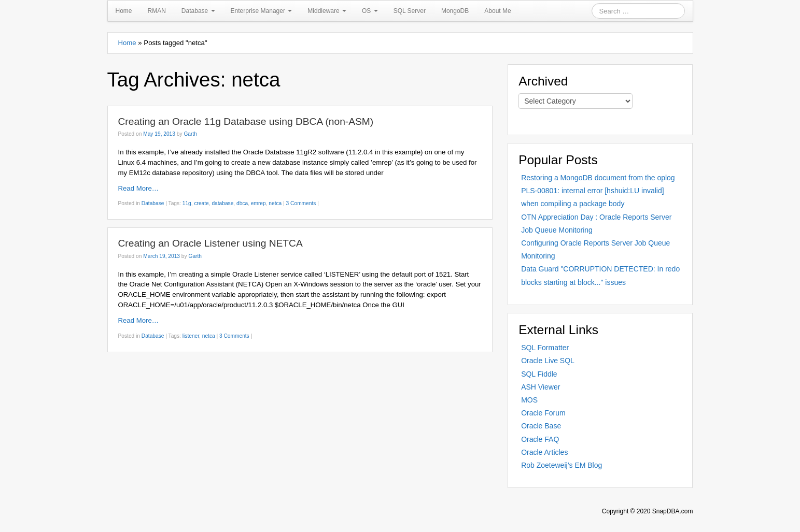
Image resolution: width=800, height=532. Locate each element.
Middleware (327, 11)
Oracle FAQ (540, 439)
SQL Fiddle (539, 374)
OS (370, 11)
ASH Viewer (541, 387)
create (201, 203)
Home (124, 11)
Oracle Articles (544, 452)
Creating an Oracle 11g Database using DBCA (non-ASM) (246, 121)
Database (198, 11)
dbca (242, 203)
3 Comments (301, 203)
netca (275, 203)
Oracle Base (541, 426)
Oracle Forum (543, 413)
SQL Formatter (545, 348)
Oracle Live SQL (548, 361)
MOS (529, 400)
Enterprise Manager (262, 11)
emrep (258, 203)
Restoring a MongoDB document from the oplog (598, 178)
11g (187, 203)
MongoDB (455, 11)
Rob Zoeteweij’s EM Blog (562, 465)
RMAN (157, 11)
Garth (190, 134)
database (222, 203)
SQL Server (410, 11)
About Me (497, 11)
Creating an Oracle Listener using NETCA (210, 243)
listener (191, 336)
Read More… (138, 188)
